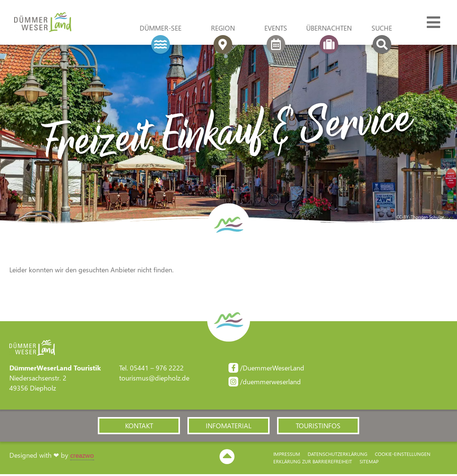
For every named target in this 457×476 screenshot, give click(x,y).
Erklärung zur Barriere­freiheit (313, 463)
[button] (139, 427)
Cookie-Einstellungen (403, 456)
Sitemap (369, 463)
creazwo (82, 457)
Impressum (287, 456)
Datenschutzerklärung (338, 456)
